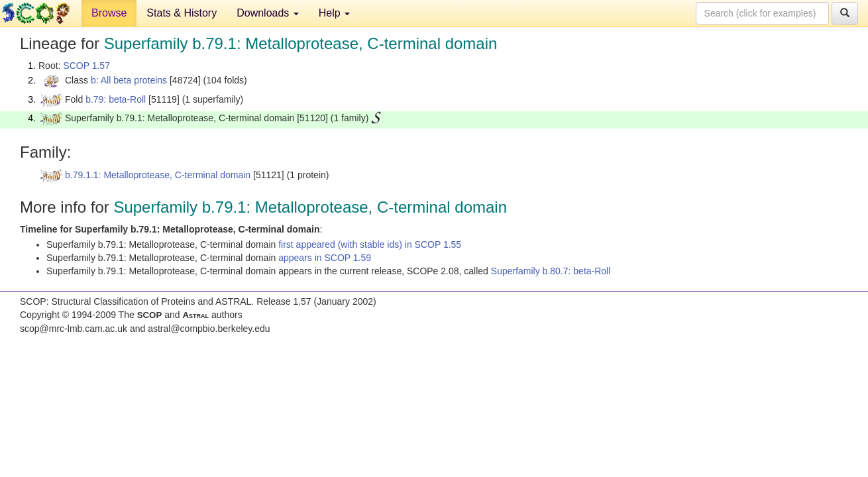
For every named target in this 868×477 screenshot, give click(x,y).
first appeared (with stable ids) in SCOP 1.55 (370, 244)
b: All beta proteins (129, 80)
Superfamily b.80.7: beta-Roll (551, 271)
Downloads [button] (268, 13)
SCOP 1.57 (86, 66)
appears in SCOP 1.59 (325, 258)
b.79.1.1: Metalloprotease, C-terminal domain (158, 175)
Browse (109, 13)
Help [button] (334, 13)
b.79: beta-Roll (116, 99)
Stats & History (182, 13)
